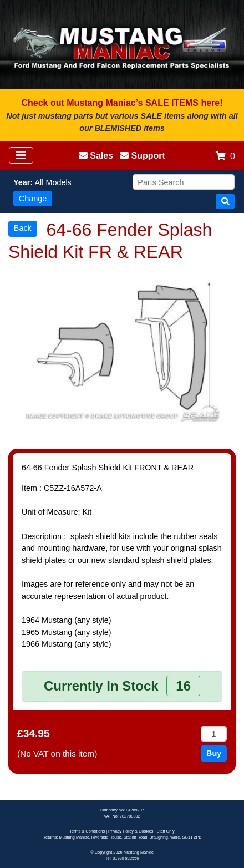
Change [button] (33, 199)
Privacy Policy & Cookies (131, 831)
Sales (96, 156)
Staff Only (166, 831)
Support (142, 156)
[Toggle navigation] (21, 155)
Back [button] (23, 228)
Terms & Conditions (87, 831)
